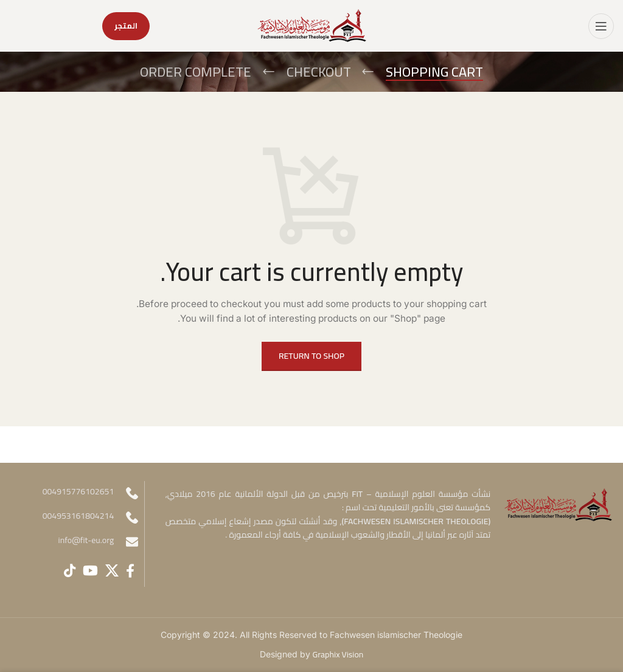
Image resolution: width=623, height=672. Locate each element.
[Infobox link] (80, 542)
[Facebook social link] (130, 570)
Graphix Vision (338, 654)
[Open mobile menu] (601, 26)
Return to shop (311, 356)
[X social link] (112, 570)
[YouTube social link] (90, 570)
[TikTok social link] (70, 570)
